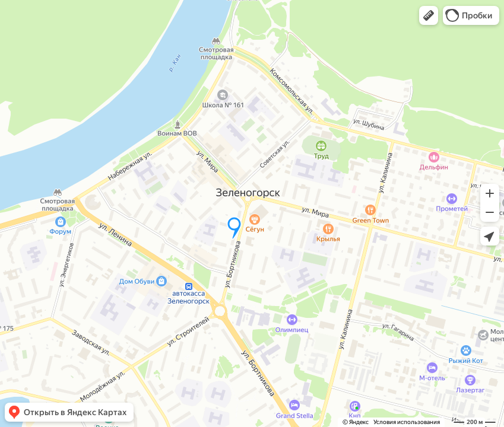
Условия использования (407, 422)
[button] (429, 15)
